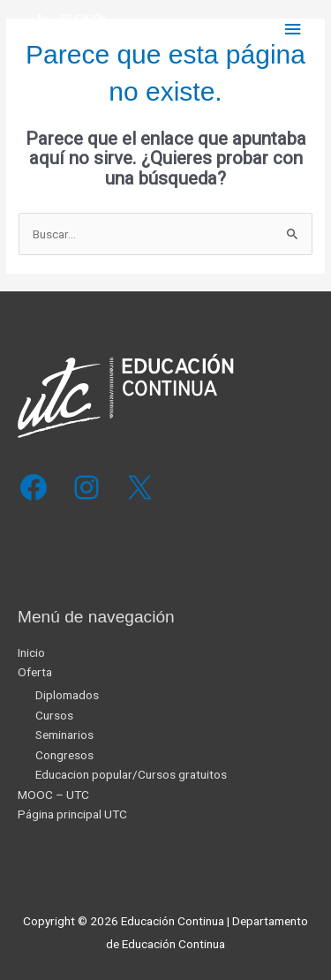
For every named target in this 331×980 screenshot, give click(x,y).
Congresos (64, 755)
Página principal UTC (72, 814)
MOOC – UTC (53, 795)
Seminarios (64, 735)
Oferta (35, 672)
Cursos (54, 715)
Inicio (31, 652)
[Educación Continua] (62, 30)
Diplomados (67, 695)
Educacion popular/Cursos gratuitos (131, 774)
